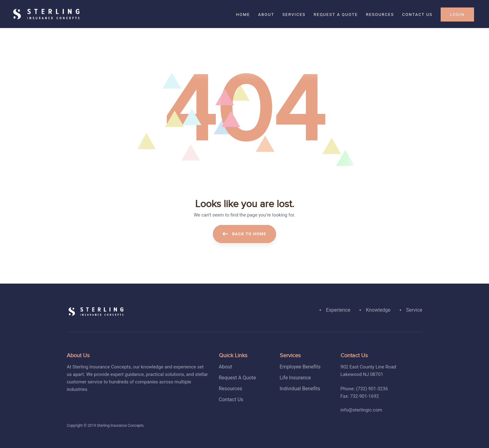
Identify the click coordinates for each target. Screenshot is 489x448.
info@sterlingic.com (361, 410)
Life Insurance (295, 378)
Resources (231, 389)
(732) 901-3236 (372, 389)
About (226, 367)
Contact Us (231, 399)
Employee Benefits (300, 367)
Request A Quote (237, 378)
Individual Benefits (300, 389)
